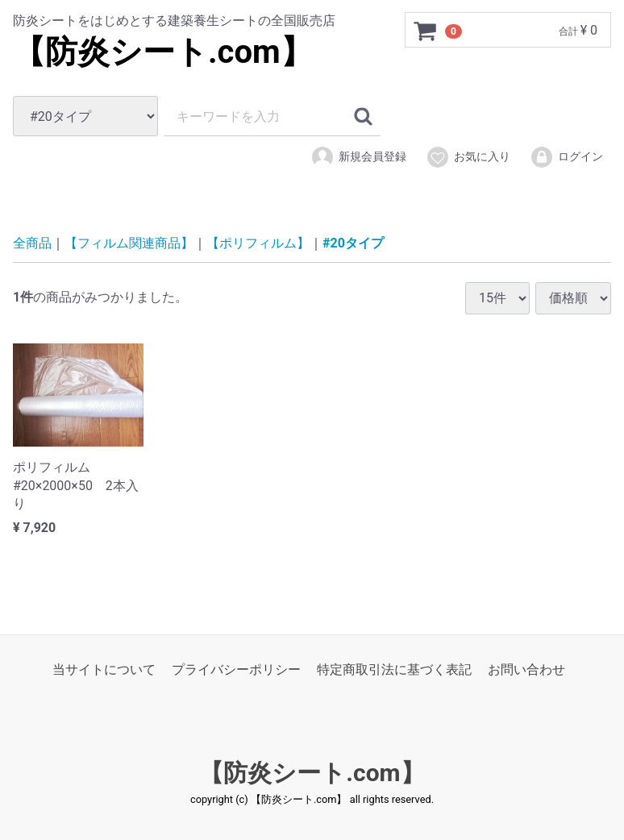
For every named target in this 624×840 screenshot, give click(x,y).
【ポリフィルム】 (258, 243)
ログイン (566, 157)
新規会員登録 (358, 157)
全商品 (32, 243)
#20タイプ (353, 243)
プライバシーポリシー (236, 670)
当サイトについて (104, 670)
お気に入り (468, 157)
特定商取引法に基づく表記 (394, 670)
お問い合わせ (526, 670)
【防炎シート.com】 (163, 52)
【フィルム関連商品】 (129, 243)
